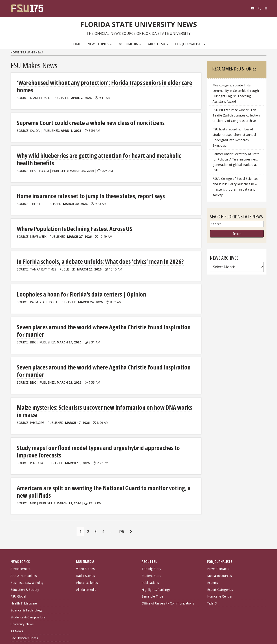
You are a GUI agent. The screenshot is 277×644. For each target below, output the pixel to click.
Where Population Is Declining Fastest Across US (68, 213)
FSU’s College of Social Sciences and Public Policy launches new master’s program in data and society (235, 187)
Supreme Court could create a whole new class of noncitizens (81, 115)
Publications (150, 542)
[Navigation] (265, 8)
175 (121, 491)
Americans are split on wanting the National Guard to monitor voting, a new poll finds (101, 452)
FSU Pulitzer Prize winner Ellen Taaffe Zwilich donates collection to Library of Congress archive (236, 115)
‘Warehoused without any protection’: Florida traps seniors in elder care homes (100, 82)
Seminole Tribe (152, 556)
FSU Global (18, 556)
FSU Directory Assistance (96, 622)
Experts (213, 542)
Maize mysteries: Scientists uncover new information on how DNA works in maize (102, 376)
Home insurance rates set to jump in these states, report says (81, 180)
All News (17, 591)
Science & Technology (26, 570)
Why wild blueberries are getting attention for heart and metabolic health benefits (104, 148)
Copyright (150, 628)
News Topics (100, 44)
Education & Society (25, 549)
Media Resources (220, 535)
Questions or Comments (96, 628)
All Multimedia (86, 549)
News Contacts (218, 529)
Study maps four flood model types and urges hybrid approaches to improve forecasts (96, 412)
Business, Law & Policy (27, 542)
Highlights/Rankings (156, 549)
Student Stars (151, 535)
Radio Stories (86, 535)
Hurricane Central (220, 556)
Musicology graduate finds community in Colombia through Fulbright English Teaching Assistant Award (236, 93)
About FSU (158, 44)
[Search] (256, 8)
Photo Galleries (87, 542)
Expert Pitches (21, 605)
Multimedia (130, 44)
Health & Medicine (24, 563)
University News (22, 584)
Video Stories (85, 529)
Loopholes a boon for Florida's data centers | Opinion (73, 278)
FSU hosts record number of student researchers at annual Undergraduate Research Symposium (234, 137)
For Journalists (190, 44)
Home (76, 44)
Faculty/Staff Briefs (24, 598)
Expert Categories (220, 549)
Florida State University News (139, 24)
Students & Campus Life (28, 577)
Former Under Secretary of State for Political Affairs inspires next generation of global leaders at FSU (236, 162)
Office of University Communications (168, 563)
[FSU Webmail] (247, 8)
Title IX (212, 563)
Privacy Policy (152, 622)
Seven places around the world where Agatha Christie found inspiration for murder (103, 311)
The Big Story (151, 529)
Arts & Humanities (24, 535)
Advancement (21, 529)
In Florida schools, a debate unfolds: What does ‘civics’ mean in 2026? (89, 245)
